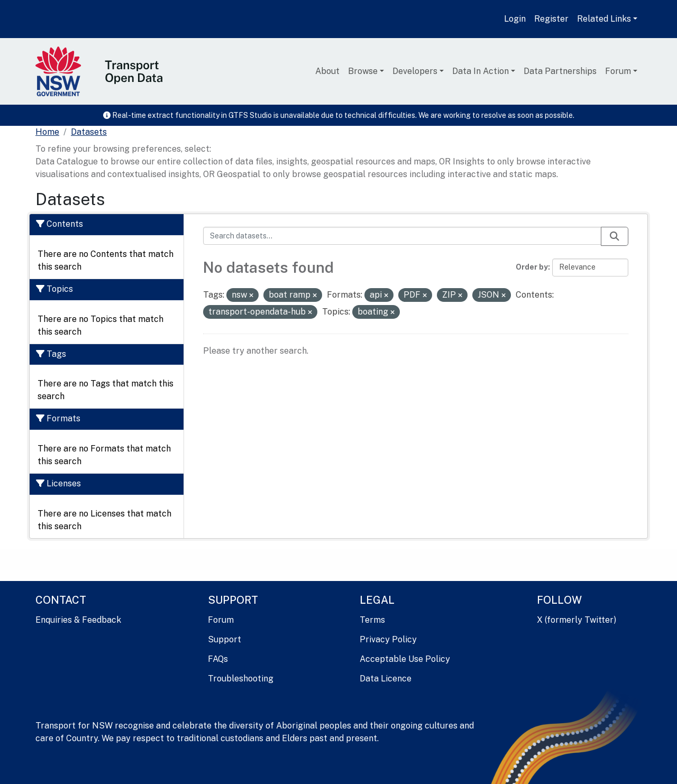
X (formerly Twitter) (577, 620)
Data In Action (481, 71)
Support (225, 639)
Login (515, 19)
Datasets (89, 132)
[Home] (47, 132)
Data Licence (386, 679)
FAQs (218, 659)
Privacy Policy (388, 639)
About (327, 71)
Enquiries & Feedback (78, 620)
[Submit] (615, 236)
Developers (415, 71)
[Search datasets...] (402, 236)
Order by (532, 267)
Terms (372, 620)
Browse (363, 71)
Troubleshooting (241, 679)
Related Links (604, 19)
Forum (618, 71)
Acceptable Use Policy (405, 659)
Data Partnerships (560, 71)
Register (551, 19)
